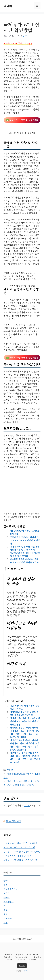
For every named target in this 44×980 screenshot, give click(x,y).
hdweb (8, 954)
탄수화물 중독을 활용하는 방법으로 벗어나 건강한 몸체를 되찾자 (25, 561)
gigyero (19, 954)
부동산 (10, 770)
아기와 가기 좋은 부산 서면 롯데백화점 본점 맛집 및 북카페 (25, 548)
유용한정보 (9, 901)
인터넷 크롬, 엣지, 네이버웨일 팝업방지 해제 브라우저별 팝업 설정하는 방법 (25, 721)
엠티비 (8, 6)
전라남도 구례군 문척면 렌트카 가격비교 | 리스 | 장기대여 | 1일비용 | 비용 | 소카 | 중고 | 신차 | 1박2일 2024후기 (25, 745)
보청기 (7, 893)
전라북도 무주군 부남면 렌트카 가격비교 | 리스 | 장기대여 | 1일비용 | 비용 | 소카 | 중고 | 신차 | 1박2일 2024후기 (25, 732)
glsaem (22, 960)
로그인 (27, 805)
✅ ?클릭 (22, 120)
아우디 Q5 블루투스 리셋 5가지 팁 (19, 847)
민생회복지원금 (11, 889)
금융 (6, 881)
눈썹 (6, 885)
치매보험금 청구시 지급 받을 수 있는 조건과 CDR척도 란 (24, 713)
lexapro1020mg (23, 957)
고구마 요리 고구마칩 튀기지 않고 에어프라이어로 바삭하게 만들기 (25, 540)
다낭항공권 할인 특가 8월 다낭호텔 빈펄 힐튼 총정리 (25, 554)
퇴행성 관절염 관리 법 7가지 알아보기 (21, 860)
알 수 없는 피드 (14, 821)
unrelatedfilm (33, 954)
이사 (6, 906)
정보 (6, 910)
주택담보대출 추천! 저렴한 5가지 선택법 (22, 852)
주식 (6, 914)
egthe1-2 (8, 957)
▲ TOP (22, 965)
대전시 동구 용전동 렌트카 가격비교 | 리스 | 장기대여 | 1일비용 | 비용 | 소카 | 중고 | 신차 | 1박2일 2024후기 (25, 757)
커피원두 (8, 918)
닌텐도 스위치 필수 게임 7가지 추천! (20, 843)
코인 (6, 922)
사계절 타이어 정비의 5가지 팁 (17, 856)
